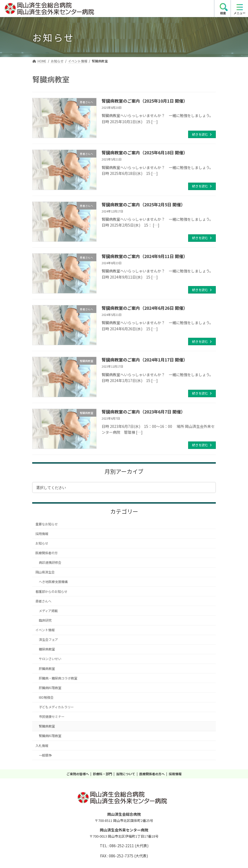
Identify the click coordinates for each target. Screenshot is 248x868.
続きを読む (200, 134)
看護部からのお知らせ (51, 592)
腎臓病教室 (47, 726)
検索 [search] (223, 13)
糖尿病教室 (47, 649)
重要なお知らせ (47, 524)
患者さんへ (43, 601)
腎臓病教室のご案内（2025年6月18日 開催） (145, 152)
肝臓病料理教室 (50, 688)
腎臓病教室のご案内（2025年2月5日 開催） (143, 204)
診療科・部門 (102, 774)
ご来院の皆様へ (78, 774)
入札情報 (42, 746)
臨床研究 (45, 620)
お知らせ (42, 543)
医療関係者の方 (47, 553)
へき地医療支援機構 (53, 582)
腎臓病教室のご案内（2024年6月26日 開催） (145, 308)
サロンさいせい (50, 659)
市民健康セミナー (52, 717)
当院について (126, 774)
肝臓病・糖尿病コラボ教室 (58, 678)
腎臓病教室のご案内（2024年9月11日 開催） (145, 256)
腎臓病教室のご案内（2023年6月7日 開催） (143, 412)
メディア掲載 (48, 611)
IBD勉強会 (46, 697)
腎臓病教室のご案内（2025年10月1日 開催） (145, 101)
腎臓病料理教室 (50, 736)
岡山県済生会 (45, 572)
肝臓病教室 (47, 669)
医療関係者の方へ (152, 774)
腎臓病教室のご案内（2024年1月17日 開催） (145, 360)
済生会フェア (48, 640)
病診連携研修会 (50, 562)
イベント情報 (45, 630)
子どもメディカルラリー (56, 707)
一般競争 (45, 755)
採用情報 (42, 534)
